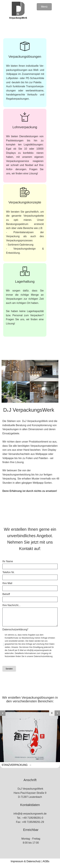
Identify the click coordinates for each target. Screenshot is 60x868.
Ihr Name (8, 561)
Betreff (6, 594)
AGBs (46, 861)
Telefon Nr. (8, 572)
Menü (44, 7)
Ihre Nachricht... (11, 605)
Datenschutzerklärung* (15, 629)
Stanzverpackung (15, 765)
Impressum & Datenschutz (26, 861)
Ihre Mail (7, 583)
